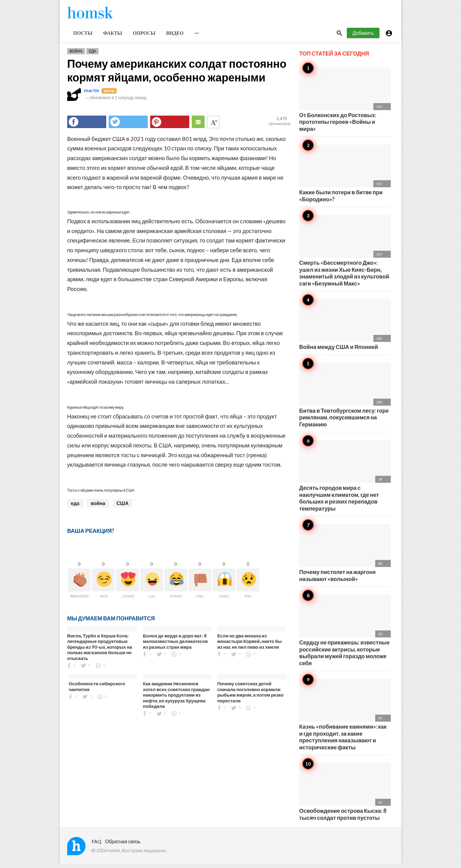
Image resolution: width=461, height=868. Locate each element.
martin (92, 93)
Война (76, 54)
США (123, 506)
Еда (93, 54)
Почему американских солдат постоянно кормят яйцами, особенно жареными (177, 74)
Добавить (363, 36)
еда (75, 506)
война (98, 506)
